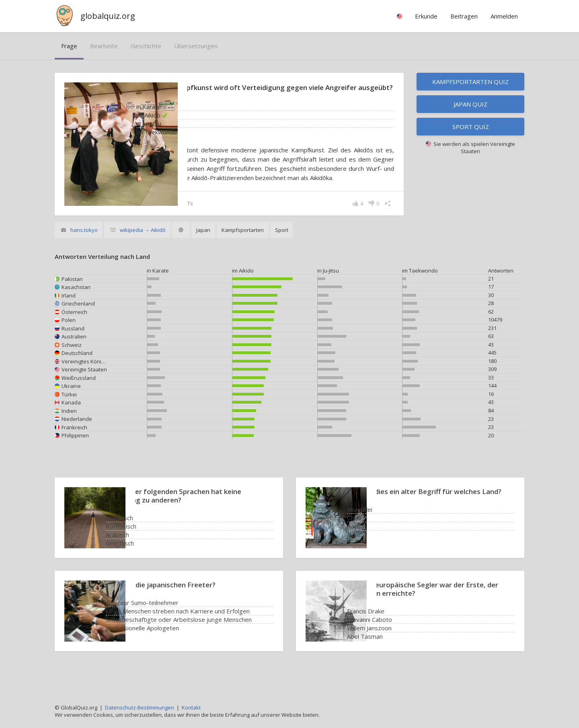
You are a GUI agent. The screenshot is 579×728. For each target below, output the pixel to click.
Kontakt (191, 707)
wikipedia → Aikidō (143, 250)
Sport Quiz (471, 127)
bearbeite (104, 46)
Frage (69, 46)
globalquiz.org (108, 16)
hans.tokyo (84, 250)
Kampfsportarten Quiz (470, 82)
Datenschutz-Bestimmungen (140, 707)
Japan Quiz (470, 104)
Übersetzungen (196, 46)
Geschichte (146, 46)
